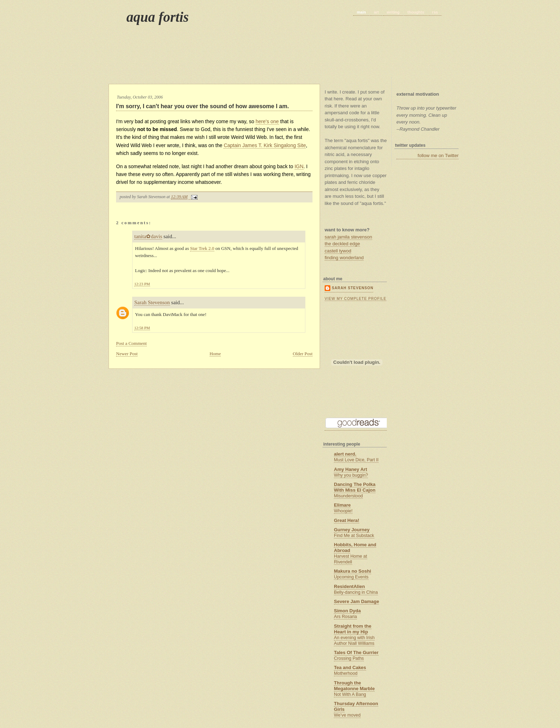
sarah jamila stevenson (348, 237)
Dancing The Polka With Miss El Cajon (355, 487)
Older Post (303, 354)
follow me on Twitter (438, 155)
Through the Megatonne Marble (354, 686)
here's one (267, 121)
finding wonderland (344, 258)
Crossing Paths (349, 658)
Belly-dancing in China (356, 592)
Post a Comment (131, 343)
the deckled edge (342, 244)
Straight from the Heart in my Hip (353, 629)
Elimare (342, 505)
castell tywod (338, 251)
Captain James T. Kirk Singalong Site (265, 145)
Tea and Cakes (350, 667)
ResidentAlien (349, 586)
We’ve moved (347, 715)
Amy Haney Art (351, 469)
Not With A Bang (350, 694)
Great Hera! (347, 520)
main (361, 12)
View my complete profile (356, 299)
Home (215, 354)
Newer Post (127, 354)
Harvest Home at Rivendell (351, 559)
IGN (299, 166)
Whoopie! (343, 511)
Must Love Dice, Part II (356, 460)
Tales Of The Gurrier (356, 652)
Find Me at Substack (354, 536)
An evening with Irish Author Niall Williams (354, 641)
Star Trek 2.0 (202, 248)
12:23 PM (142, 284)
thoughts (416, 12)
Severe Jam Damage (356, 601)
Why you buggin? (351, 475)
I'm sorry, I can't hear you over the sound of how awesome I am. (202, 106)
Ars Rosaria (345, 617)
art (376, 12)
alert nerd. (345, 454)
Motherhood (346, 673)
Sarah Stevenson (152, 302)
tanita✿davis (148, 236)
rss (435, 12)
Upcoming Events (351, 577)
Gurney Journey (352, 530)
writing (393, 12)
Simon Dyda (347, 611)
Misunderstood (348, 496)
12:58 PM (142, 328)
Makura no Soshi (352, 571)
